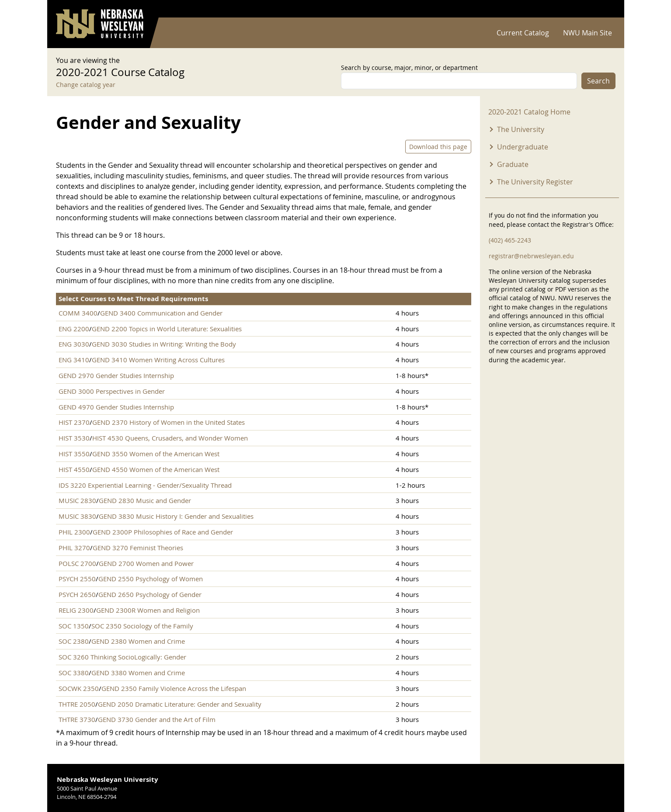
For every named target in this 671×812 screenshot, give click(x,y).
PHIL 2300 (74, 532)
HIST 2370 (74, 422)
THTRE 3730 (77, 719)
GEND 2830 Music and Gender (145, 500)
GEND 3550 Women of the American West (156, 454)
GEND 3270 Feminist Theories (138, 548)
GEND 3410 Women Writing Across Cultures (158, 360)
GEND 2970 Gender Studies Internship (116, 375)
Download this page (438, 147)
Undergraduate (523, 147)
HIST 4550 (74, 469)
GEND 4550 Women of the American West (156, 469)
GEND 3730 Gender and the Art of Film (157, 719)
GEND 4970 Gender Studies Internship (116, 407)
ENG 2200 (74, 329)
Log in (604, 9)
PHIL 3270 (74, 548)
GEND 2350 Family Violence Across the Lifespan (174, 688)
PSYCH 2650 (77, 594)
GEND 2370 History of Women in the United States (169, 422)
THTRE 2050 (77, 704)
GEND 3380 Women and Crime (138, 673)
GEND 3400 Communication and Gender (161, 313)
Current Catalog (523, 33)
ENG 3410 (74, 360)
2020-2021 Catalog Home (529, 112)
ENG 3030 (74, 344)
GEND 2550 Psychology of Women (151, 579)
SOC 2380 (74, 641)
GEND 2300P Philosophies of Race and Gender (163, 532)
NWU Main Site (588, 33)
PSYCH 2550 (77, 579)
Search (598, 81)
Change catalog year (86, 85)
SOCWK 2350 (79, 688)
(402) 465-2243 (510, 240)
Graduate (513, 164)
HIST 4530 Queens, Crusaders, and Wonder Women (170, 438)
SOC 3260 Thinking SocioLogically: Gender (122, 657)
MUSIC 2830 (77, 500)
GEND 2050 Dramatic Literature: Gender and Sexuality (180, 704)
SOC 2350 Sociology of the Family (142, 626)
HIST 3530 (74, 438)
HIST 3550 (74, 454)
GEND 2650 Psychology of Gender (150, 594)
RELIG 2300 (76, 610)
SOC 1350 (74, 626)
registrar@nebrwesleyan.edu (531, 256)
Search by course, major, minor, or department (409, 68)
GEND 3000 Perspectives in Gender (112, 391)
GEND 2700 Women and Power (146, 563)
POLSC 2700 (77, 563)
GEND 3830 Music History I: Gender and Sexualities (176, 516)
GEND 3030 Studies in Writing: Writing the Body (164, 344)
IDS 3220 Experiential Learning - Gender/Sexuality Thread (145, 485)
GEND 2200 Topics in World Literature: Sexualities (167, 329)
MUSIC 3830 (77, 516)
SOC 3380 (74, 673)
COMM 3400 (78, 313)
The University (521, 129)
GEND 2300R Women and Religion (148, 610)
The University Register (535, 182)
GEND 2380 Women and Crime (138, 641)
